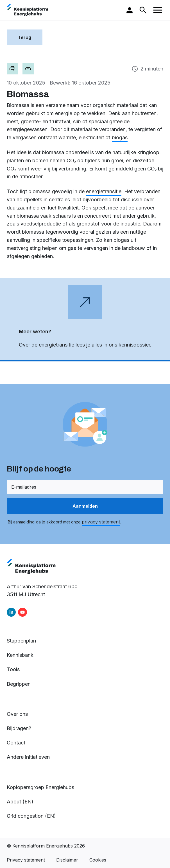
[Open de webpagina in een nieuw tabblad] (85, 320)
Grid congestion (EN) (31, 816)
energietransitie (104, 191)
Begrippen (19, 684)
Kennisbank (20, 655)
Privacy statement (26, 860)
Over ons (17, 714)
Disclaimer (67, 860)
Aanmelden (85, 506)
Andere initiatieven (28, 757)
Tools (13, 669)
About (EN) (20, 802)
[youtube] (22, 612)
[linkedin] (11, 612)
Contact (16, 743)
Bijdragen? (19, 728)
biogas (120, 137)
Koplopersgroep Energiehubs (40, 787)
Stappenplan (21, 641)
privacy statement (101, 522)
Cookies (98, 860)
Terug (25, 37)
